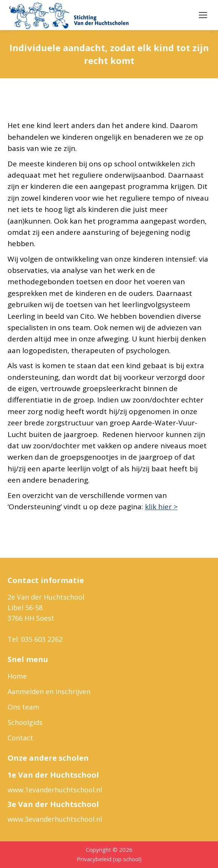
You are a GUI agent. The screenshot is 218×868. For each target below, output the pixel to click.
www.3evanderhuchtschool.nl (55, 819)
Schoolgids (25, 722)
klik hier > (161, 507)
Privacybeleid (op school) (109, 859)
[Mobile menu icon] (203, 15)
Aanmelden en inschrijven (49, 691)
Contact (20, 738)
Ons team (23, 707)
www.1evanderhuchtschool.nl (55, 790)
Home (17, 676)
